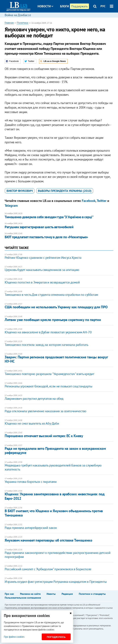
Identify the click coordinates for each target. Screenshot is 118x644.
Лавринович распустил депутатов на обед (34, 399)
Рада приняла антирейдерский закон (31, 528)
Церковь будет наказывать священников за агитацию (42, 270)
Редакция (67, 594)
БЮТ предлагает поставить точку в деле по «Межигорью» (46, 237)
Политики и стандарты (92, 594)
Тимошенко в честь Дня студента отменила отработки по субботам (51, 295)
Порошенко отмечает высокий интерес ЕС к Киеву (44, 436)
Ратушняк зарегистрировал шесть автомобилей (39, 227)
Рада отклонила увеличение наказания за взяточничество (45, 411)
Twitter (102, 201)
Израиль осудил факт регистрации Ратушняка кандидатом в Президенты (56, 582)
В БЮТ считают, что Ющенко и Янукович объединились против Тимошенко (54, 513)
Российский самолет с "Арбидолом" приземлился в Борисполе (48, 569)
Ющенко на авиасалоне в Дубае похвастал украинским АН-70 (48, 332)
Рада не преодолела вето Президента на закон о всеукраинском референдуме (55, 451)
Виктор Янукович (20, 191)
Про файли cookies (14, 637)
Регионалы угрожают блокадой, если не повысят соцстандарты (48, 386)
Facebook (89, 201)
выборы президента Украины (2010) (65, 191)
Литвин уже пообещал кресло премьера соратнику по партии (53, 320)
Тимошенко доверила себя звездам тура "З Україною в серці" (49, 217)
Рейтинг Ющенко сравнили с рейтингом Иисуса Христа (43, 258)
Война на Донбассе (18, 15)
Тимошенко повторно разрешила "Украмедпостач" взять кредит (49, 374)
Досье (62, 19)
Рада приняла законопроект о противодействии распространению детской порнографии (57, 555)
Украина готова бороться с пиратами (31, 482)
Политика (23, 23)
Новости (45, 6)
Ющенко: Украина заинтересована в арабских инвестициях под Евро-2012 (55, 496)
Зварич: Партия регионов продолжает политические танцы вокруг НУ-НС (56, 359)
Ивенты (51, 594)
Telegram (11, 206)
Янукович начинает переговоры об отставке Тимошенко (48, 540)
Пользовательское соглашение (23, 598)
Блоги (65, 6)
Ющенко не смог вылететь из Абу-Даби (32, 423)
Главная (9, 23)
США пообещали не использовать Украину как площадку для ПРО (56, 307)
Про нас (9, 594)
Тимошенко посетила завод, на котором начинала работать (46, 345)
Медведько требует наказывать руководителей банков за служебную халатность (53, 467)
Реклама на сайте (30, 594)
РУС (103, 6)
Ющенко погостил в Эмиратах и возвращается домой (42, 282)
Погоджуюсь (56, 637)
